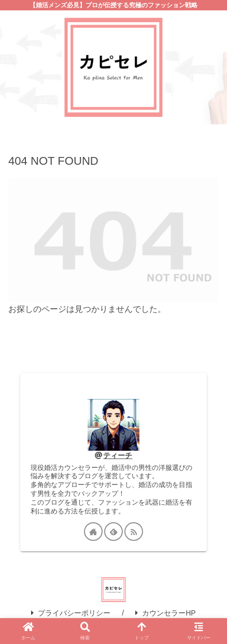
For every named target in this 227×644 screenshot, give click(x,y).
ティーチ (118, 455)
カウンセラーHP (165, 613)
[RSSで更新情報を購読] (134, 532)
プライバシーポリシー (71, 613)
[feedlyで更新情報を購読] (113, 532)
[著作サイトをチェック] (93, 532)
